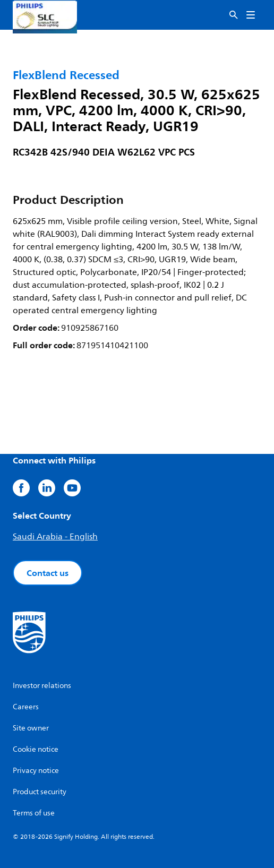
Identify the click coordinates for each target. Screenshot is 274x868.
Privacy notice (36, 771)
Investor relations (42, 686)
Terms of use (34, 813)
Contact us (48, 573)
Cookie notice (36, 749)
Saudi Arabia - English (55, 537)
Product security (40, 792)
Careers (26, 707)
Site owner (31, 728)
